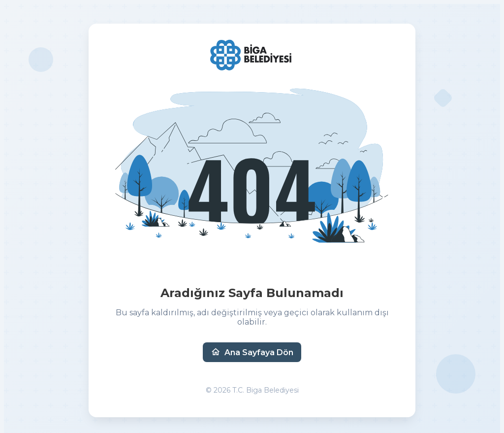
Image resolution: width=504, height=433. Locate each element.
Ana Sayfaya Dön (252, 352)
